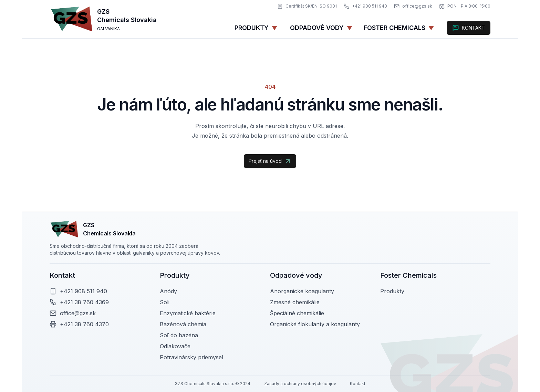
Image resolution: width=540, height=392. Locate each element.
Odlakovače (175, 346)
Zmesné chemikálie (295, 302)
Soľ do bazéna (179, 335)
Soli (165, 302)
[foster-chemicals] (399, 28)
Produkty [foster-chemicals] (392, 291)
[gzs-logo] (72, 19)
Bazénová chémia (183, 324)
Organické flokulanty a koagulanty (315, 324)
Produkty (256, 28)
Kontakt (358, 384)
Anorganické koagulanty (302, 291)
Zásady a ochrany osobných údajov (300, 384)
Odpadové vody (321, 28)
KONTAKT (469, 28)
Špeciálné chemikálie (297, 313)
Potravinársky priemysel (191, 357)
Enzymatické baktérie (188, 313)
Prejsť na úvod (270, 161)
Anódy (168, 291)
